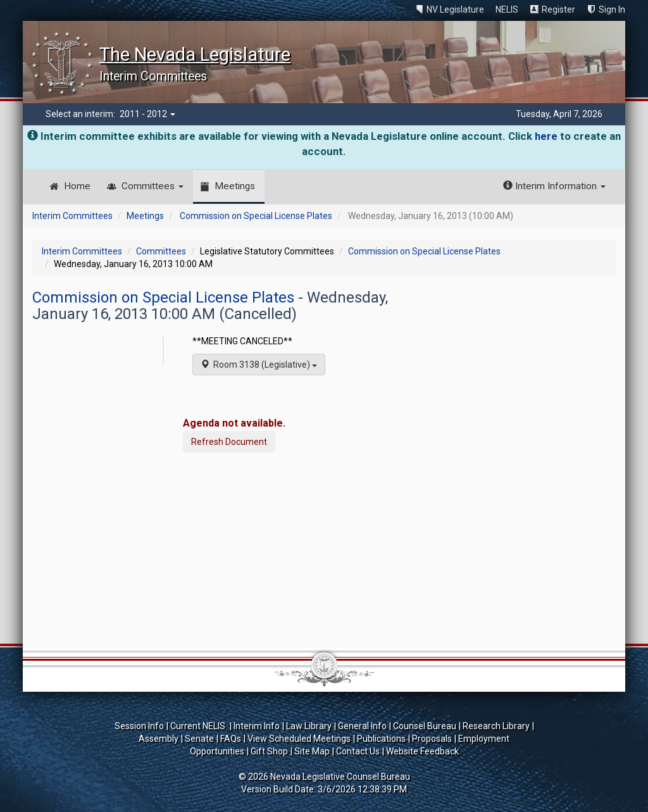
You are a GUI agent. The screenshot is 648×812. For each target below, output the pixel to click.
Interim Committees (72, 216)
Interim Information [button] (554, 186)
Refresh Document (229, 442)
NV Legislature (455, 9)
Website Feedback (422, 751)
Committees (153, 186)
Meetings (235, 186)
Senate (199, 739)
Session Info (139, 726)
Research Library (496, 726)
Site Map (312, 751)
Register (558, 9)
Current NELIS (199, 726)
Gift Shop (269, 751)
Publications (381, 739)
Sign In (612, 9)
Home (77, 186)
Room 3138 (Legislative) (259, 365)
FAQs (231, 739)
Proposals (432, 739)
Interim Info (257, 726)
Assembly (159, 739)
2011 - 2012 (147, 114)
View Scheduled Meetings (299, 739)
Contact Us (358, 751)
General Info (362, 726)
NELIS (507, 9)
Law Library (309, 726)
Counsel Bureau (425, 726)
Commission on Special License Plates (256, 216)
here (546, 136)
